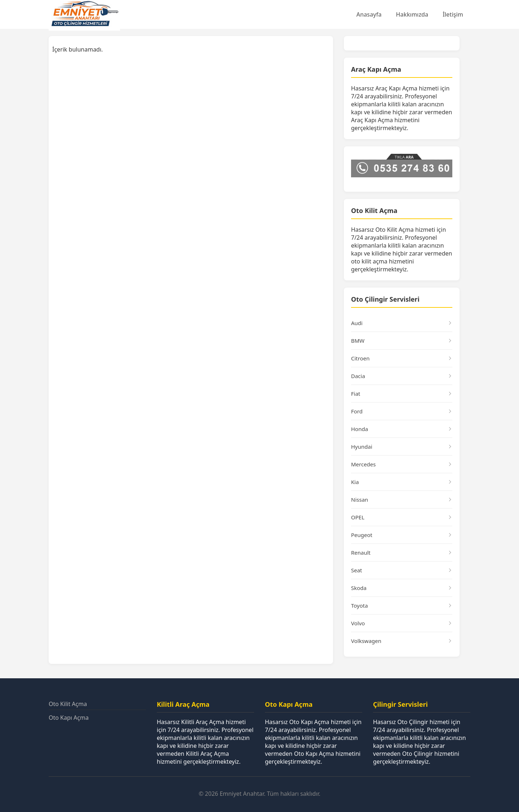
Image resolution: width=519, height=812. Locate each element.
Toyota (360, 605)
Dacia (358, 376)
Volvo (358, 623)
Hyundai (362, 447)
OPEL (358, 517)
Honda (360, 429)
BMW (358, 341)
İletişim (453, 14)
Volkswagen (366, 641)
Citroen (360, 358)
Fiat (356, 394)
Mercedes (363, 464)
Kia (355, 482)
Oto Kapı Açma (69, 718)
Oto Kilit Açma (68, 704)
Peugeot (362, 535)
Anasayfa (369, 14)
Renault (361, 553)
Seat (357, 570)
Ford (357, 411)
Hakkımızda (412, 14)
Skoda (359, 588)
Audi (357, 323)
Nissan (360, 500)
